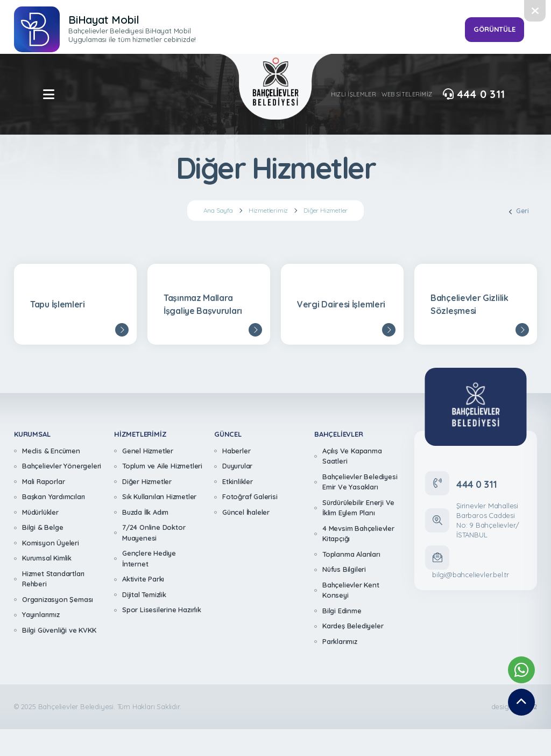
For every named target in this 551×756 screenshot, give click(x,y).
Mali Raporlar (43, 481)
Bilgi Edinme (342, 611)
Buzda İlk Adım (145, 512)
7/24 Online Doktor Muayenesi (154, 533)
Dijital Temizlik (144, 594)
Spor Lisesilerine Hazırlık (162, 610)
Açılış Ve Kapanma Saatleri (352, 456)
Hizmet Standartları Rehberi (53, 579)
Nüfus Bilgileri (344, 569)
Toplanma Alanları (351, 554)
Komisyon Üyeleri (51, 543)
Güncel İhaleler (246, 512)
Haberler (236, 451)
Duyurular (237, 466)
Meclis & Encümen (51, 451)
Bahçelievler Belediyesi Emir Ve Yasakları (360, 482)
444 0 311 (474, 94)
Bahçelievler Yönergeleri (62, 466)
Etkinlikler (238, 481)
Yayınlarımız (41, 614)
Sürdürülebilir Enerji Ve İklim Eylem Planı (358, 508)
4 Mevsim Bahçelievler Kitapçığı (358, 534)
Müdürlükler (40, 512)
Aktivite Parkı (143, 579)
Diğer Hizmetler (326, 211)
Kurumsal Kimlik (47, 558)
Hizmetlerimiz (268, 211)
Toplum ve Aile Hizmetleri (162, 466)
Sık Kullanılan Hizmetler (159, 496)
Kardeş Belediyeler (353, 626)
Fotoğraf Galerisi (250, 496)
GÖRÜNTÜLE (494, 29)
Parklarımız (340, 641)
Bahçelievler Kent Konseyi (351, 590)
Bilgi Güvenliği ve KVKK (59, 630)
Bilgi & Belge (43, 527)
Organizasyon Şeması (58, 599)
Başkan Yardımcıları (54, 496)
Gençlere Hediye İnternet (149, 558)
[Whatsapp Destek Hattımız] (521, 670)
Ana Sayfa (218, 211)
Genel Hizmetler (148, 451)
